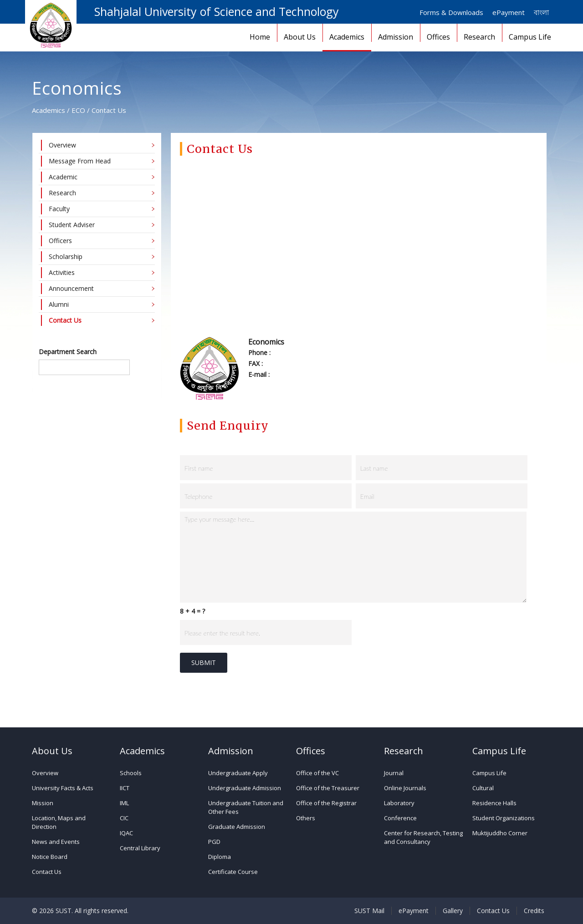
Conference (400, 818)
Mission (43, 803)
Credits (534, 911)
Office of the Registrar (326, 803)
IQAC (126, 833)
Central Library (140, 848)
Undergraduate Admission (245, 788)
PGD (214, 842)
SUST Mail (369, 911)
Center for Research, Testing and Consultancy (423, 837)
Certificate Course (233, 872)
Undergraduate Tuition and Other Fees (246, 807)
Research (479, 37)
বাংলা (541, 12)
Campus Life (530, 37)
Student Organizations (504, 818)
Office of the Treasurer (328, 788)
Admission (396, 37)
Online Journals (405, 788)
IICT (125, 788)
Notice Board (50, 857)
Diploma (220, 857)
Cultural (483, 788)
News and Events (56, 842)
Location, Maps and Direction (59, 822)
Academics (347, 37)
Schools (131, 773)
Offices (438, 37)
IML (124, 803)
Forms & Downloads (451, 12)
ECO (78, 110)
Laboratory (399, 803)
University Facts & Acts (63, 788)
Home (260, 37)
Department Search (68, 352)
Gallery (453, 911)
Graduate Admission (237, 827)
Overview (45, 773)
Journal (394, 773)
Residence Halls (494, 803)
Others (306, 818)
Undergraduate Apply (238, 773)
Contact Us (47, 872)
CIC (124, 818)
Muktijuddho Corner (500, 833)
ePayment (509, 12)
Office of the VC (317, 773)
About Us (300, 37)
